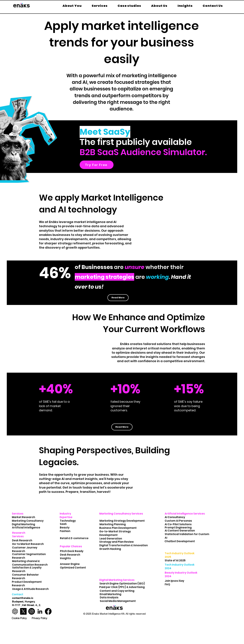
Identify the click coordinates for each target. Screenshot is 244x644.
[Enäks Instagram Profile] (32, 611)
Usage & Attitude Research (31, 589)
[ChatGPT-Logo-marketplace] (15, 611)
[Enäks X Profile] (23, 611)
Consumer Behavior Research (25, 576)
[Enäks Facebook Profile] (48, 611)
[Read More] (118, 298)
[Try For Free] (97, 165)
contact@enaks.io (23, 598)
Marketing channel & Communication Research (30, 563)
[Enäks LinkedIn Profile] (40, 611)
